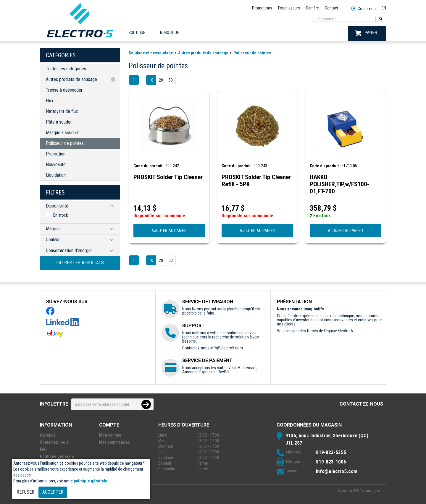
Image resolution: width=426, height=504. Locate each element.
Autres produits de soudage (71, 79)
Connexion (364, 9)
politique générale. (91, 481)
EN (384, 8)
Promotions (262, 8)
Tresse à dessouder (64, 90)
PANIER (366, 33)
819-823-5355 (331, 452)
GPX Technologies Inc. (370, 491)
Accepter (53, 492)
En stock (60, 215)
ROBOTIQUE (170, 33)
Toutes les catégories (66, 69)
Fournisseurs (289, 8)
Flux (50, 101)
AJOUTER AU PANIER (169, 231)
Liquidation (56, 175)
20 (161, 80)
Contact (331, 8)
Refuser (25, 492)
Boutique (137, 33)
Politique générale (57, 456)
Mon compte (110, 435)
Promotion (56, 154)
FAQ (43, 449)
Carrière (312, 8)
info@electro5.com (227, 348)
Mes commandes (114, 442)
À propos (48, 435)
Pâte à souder (59, 122)
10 (151, 80)
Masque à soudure (63, 133)
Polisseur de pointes (65, 143)
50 (171, 80)
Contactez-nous (361, 404)
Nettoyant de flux (62, 111)
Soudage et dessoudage (151, 53)
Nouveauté (56, 165)
